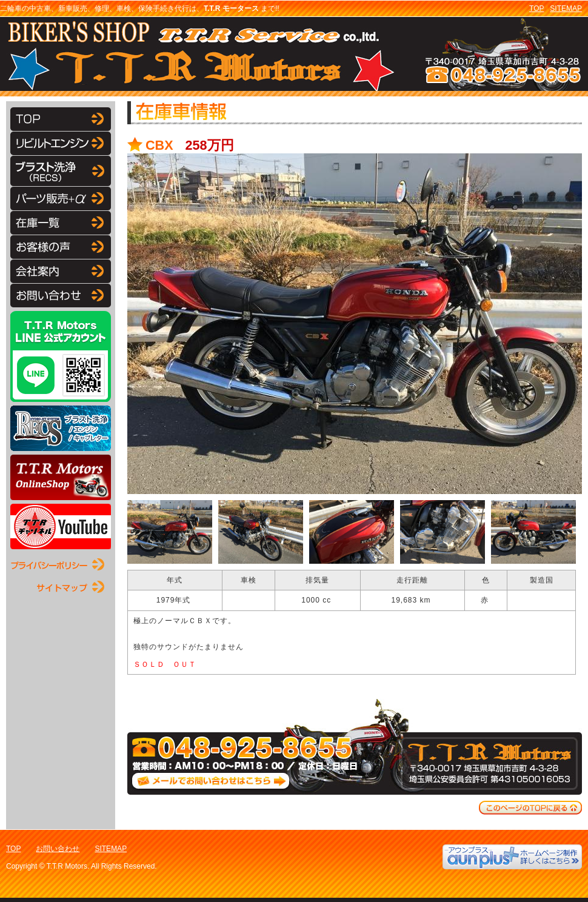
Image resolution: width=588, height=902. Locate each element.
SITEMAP (566, 8)
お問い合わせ (58, 849)
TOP (536, 8)
